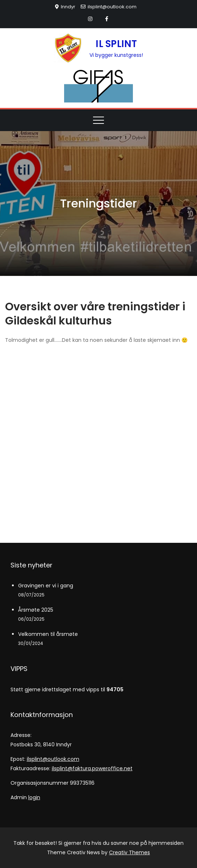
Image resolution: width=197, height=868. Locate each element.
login (34, 797)
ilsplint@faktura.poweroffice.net (92, 768)
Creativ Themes (129, 852)
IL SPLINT (116, 44)
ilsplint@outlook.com (109, 7)
